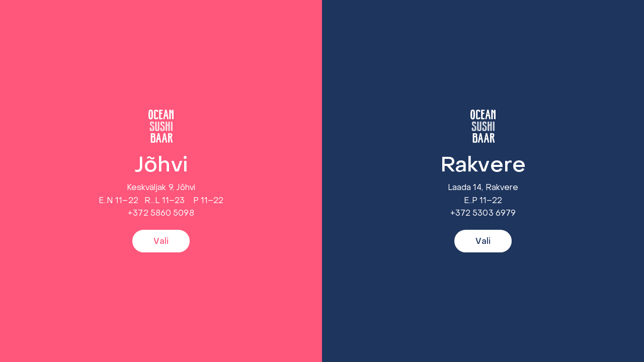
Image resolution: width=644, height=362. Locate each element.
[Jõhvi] (161, 126)
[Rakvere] (483, 126)
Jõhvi (161, 166)
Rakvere (483, 166)
